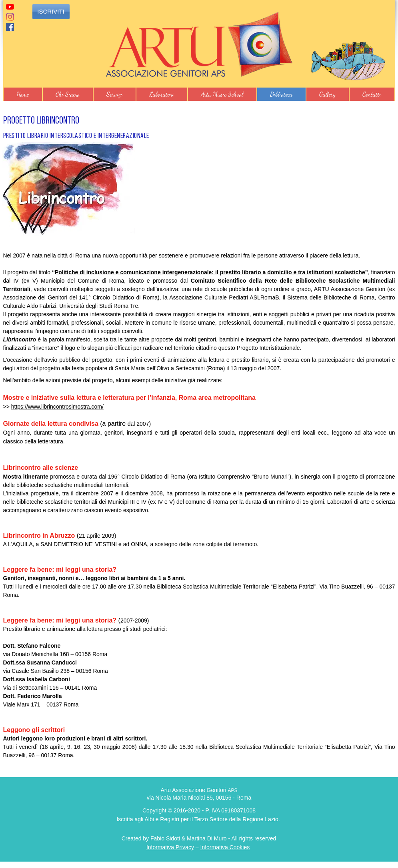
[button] (68, 94)
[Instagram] (10, 17)
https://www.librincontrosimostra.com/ (57, 407)
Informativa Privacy (170, 847)
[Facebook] (10, 27)
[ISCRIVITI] (51, 12)
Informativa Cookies (225, 847)
